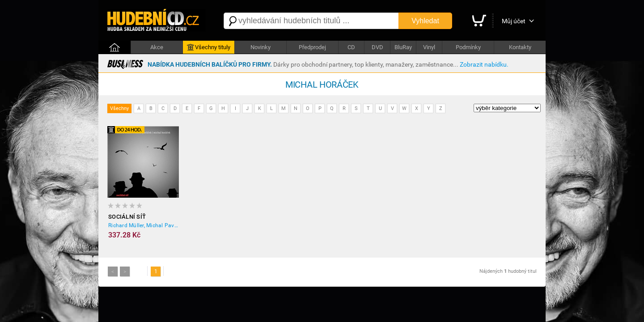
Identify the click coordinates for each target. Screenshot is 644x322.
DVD (377, 47)
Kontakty (520, 47)
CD (351, 47)
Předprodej (312, 47)
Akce (157, 47)
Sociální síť (127, 217)
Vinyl (429, 47)
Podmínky (468, 47)
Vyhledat (425, 21)
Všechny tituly (209, 47)
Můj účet (514, 21)
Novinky (261, 47)
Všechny (119, 108)
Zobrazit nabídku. (484, 64)
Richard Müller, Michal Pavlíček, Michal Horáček (144, 225)
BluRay (403, 47)
